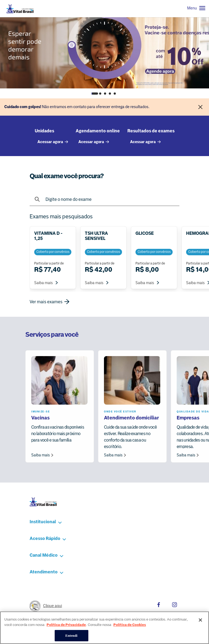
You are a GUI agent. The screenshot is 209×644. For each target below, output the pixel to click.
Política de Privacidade (66, 631)
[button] (78, 522)
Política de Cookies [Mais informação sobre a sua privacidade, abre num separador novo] (130, 631)
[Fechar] (200, 107)
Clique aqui (53, 606)
